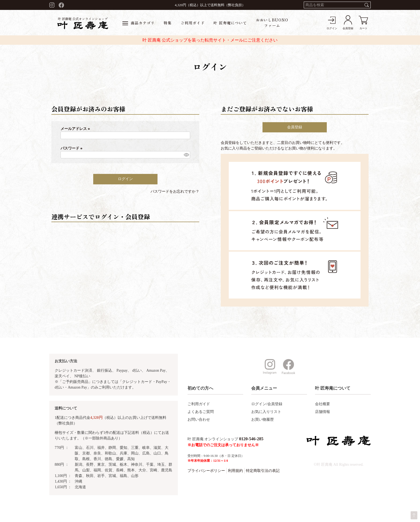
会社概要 (322, 404)
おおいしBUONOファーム (272, 23)
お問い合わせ (199, 420)
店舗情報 (322, 412)
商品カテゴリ (139, 23)
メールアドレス (76, 129)
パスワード (72, 148)
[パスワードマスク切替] (186, 155)
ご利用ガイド (193, 23)
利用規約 (235, 471)
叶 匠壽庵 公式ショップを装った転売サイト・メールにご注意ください (210, 40)
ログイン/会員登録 (267, 404)
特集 (168, 23)
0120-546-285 (251, 439)
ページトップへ (414, 515)
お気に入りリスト (266, 412)
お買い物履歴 (262, 420)
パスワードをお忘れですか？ (175, 191)
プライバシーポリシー (206, 471)
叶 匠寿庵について (230, 23)
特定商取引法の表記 (263, 471)
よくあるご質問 (201, 412)
